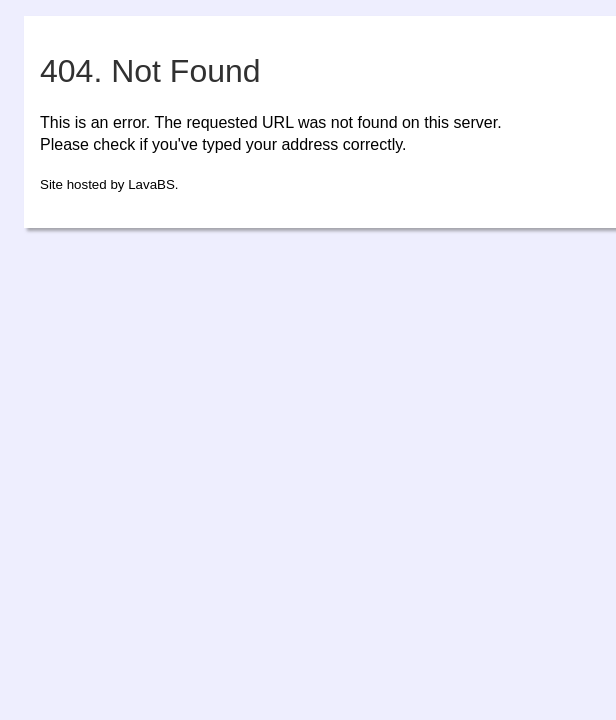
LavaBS (151, 184)
